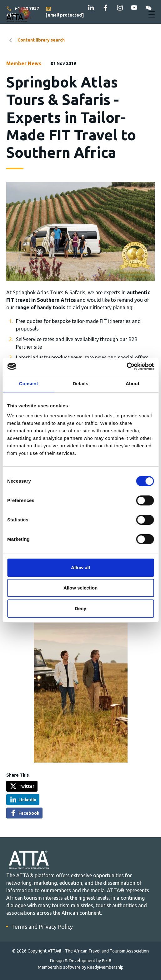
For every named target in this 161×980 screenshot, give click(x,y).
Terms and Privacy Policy (42, 927)
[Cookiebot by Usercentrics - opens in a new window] (126, 366)
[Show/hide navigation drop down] (152, 14)
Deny (80, 608)
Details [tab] (81, 383)
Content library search (41, 40)
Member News (24, 63)
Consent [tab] (29, 383)
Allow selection (80, 588)
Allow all (80, 567)
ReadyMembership (105, 967)
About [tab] (133, 383)
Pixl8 (107, 961)
